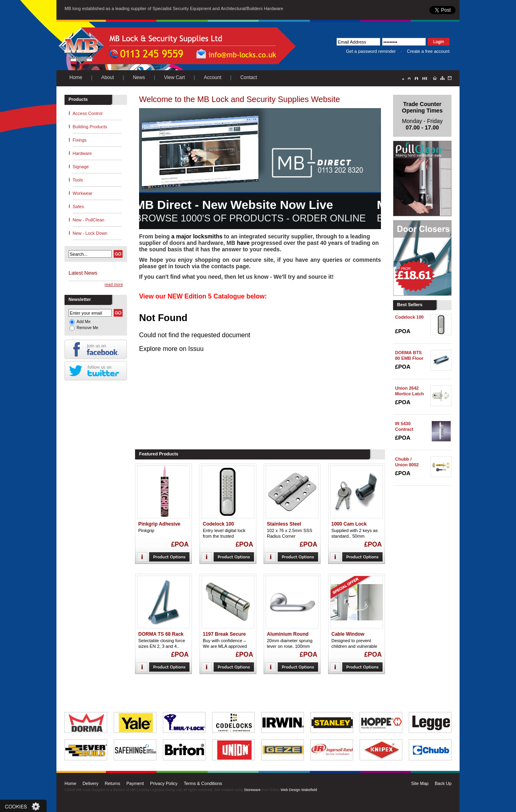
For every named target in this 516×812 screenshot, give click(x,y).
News (139, 77)
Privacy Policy (164, 783)
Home (76, 77)
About (107, 77)
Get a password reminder (371, 51)
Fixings (80, 140)
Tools (78, 180)
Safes (78, 207)
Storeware (252, 790)
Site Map (420, 783)
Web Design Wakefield (299, 790)
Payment (135, 783)
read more (114, 285)
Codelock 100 (409, 317)
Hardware (82, 153)
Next (248, 44)
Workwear (82, 193)
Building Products (90, 127)
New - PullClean (88, 220)
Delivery (91, 783)
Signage (81, 167)
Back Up (443, 783)
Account (213, 77)
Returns (113, 783)
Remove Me (87, 328)
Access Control (87, 113)
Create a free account (428, 51)
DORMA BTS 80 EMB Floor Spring (409, 358)
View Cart (175, 77)
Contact (249, 77)
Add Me (83, 322)
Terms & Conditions (203, 783)
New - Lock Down (90, 233)
